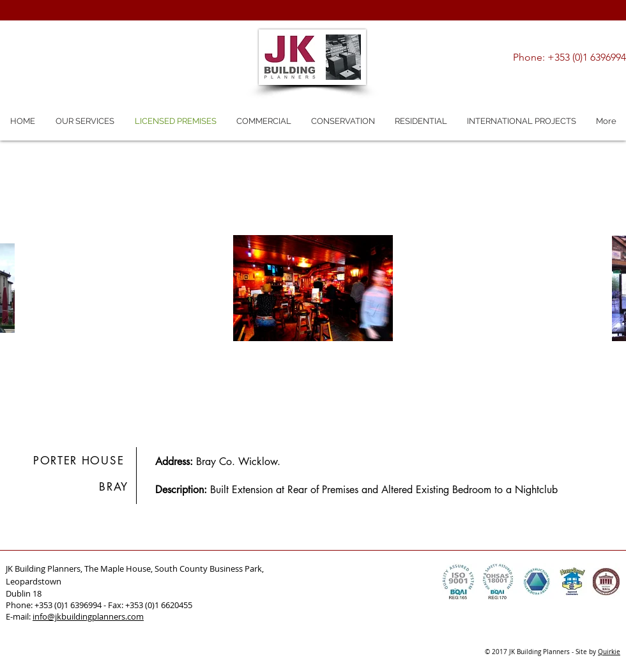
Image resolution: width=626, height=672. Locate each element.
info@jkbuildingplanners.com (88, 616)
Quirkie (609, 652)
